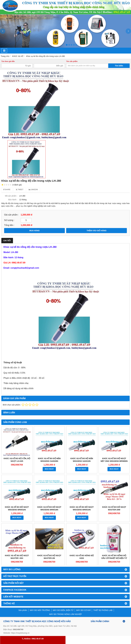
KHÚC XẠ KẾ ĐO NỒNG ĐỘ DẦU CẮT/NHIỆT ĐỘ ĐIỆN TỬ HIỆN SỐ (114, 558)
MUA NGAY (49, 469)
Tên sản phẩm (72, 61)
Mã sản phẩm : (11, 196)
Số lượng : (9, 220)
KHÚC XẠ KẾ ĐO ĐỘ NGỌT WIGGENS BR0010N (82, 508)
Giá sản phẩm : (11, 215)
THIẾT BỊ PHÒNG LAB (103, 610)
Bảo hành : (13, 200)
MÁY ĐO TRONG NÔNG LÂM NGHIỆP (65, 614)
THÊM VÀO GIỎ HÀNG (97, 231)
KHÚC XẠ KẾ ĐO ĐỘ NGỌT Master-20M (114, 508)
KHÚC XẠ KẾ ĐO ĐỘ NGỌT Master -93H (17, 557)
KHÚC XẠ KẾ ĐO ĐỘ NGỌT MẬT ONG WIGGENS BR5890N (114, 460)
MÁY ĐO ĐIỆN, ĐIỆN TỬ (63, 610)
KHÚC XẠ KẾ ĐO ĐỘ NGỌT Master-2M (49, 557)
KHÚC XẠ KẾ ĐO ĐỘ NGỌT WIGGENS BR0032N (17, 508)
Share (7, 190)
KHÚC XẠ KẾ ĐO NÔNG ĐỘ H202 (82, 557)
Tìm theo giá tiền (8, 61)
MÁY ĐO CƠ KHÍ (83, 610)
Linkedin (33, 190)
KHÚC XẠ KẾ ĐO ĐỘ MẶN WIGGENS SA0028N (49, 460)
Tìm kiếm (119, 66)
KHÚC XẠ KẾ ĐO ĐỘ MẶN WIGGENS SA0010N (82, 460)
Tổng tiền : (9, 225)
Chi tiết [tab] (7, 241)
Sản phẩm (23, 610)
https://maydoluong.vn (20, 633)
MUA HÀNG (34, 231)
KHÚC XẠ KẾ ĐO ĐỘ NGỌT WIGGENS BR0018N (49, 508)
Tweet (20, 190)
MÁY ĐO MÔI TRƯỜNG (40, 610)
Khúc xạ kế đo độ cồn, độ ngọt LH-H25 (17, 460)
